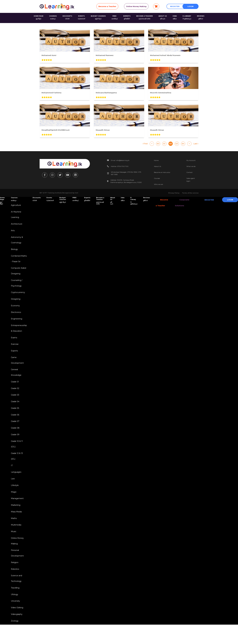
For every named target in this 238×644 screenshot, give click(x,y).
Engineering (16, 324)
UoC (77, 193)
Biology (14, 251)
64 (183, 144)
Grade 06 (15, 425)
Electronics (15, 317)
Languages (16, 484)
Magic (13, 505)
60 (158, 144)
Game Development (17, 367)
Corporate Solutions (180, 203)
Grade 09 (15, 445)
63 (177, 144)
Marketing (15, 519)
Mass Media (16, 526)
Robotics (14, 586)
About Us (157, 166)
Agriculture (15, 205)
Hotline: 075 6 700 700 (120, 166)
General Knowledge (16, 380)
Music (13, 547)
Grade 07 (15, 431)
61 (164, 144)
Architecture (16, 225)
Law (12, 491)
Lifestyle (14, 498)
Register (175, 6)
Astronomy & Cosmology (16, 242)
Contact (189, 172)
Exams (13, 344)
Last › (196, 144)
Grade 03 (15, 404)
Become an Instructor (162, 172)
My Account (191, 160)
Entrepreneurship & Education (18, 334)
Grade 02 (15, 397)
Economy (15, 310)
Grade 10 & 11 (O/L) (16, 455)
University (15, 619)
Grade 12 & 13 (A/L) (16, 468)
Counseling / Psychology (16, 287)
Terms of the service (190, 193)
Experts (14, 358)
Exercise (14, 351)
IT (11, 478)
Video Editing (17, 626)
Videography (16, 633)
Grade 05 (14, 418)
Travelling (15, 605)
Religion (14, 579)
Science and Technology (16, 596)
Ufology (14, 612)
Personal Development (17, 569)
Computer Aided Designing (18, 274)
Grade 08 (15, 438)
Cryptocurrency (17, 297)
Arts (12, 232)
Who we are (158, 184)
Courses (157, 178)
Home (156, 160)
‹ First (145, 144)
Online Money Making (136, 6)
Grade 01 (14, 390)
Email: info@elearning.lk (120, 160)
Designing (15, 304)
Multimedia (16, 540)
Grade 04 (15, 411)
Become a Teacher (107, 6)
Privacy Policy (174, 193)
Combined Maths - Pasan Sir (18, 261)
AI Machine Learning (16, 215)
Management (17, 512)
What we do (191, 166)
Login (191, 6)
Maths (13, 533)
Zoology (14, 640)
